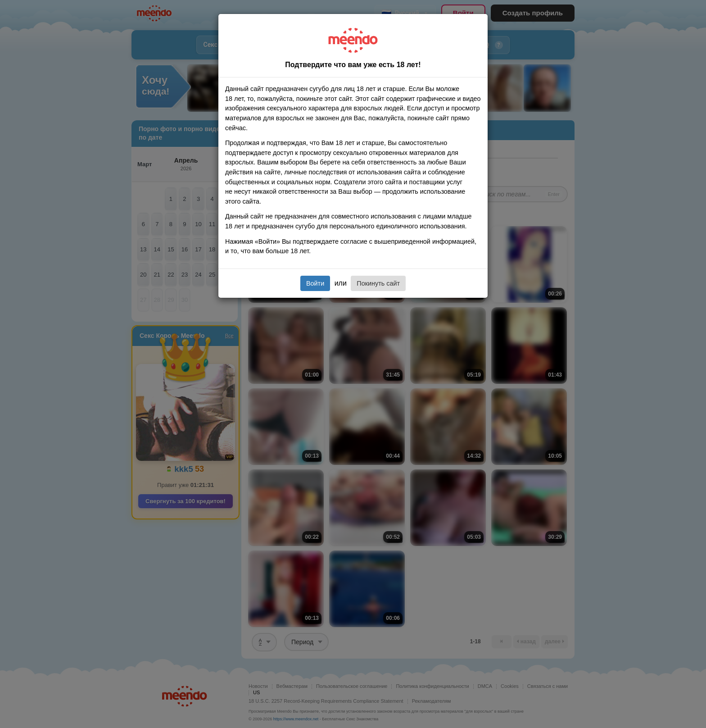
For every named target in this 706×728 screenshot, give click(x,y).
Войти (315, 283)
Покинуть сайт (378, 283)
